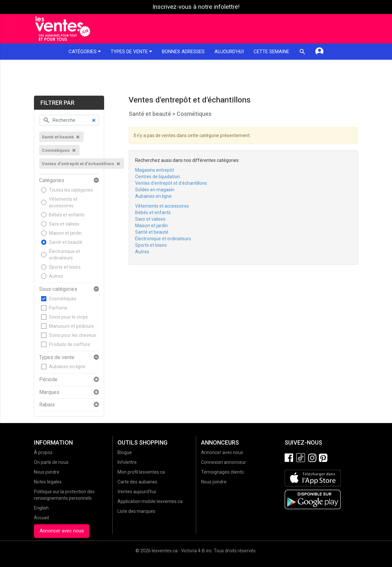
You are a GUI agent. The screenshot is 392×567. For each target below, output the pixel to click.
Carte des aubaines (137, 482)
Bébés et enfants (67, 215)
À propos (43, 452)
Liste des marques (136, 511)
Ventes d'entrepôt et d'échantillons (171, 183)
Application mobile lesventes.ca (150, 501)
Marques (49, 392)
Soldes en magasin (155, 190)
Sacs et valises (64, 224)
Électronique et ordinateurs (64, 255)
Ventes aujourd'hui (137, 492)
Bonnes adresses (183, 52)
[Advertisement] (196, 78)
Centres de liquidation (157, 177)
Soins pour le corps (68, 317)
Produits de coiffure (70, 344)
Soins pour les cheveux (72, 335)
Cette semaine (271, 52)
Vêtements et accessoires (63, 202)
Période (48, 380)
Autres (56, 276)
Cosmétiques (63, 299)
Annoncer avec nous (62, 531)
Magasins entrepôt (155, 170)
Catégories (85, 52)
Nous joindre (47, 472)
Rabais (47, 405)
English (41, 508)
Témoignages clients (222, 472)
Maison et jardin (65, 233)
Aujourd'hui (229, 52)
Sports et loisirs (65, 267)
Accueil (41, 518)
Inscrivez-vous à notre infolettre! (196, 7)
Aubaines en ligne (67, 367)
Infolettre (127, 462)
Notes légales (48, 482)
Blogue (125, 452)
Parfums (58, 308)
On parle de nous (51, 462)
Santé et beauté (66, 242)
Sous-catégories (58, 289)
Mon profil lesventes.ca (141, 472)
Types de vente (131, 52)
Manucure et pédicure (71, 326)
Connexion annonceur (224, 462)
